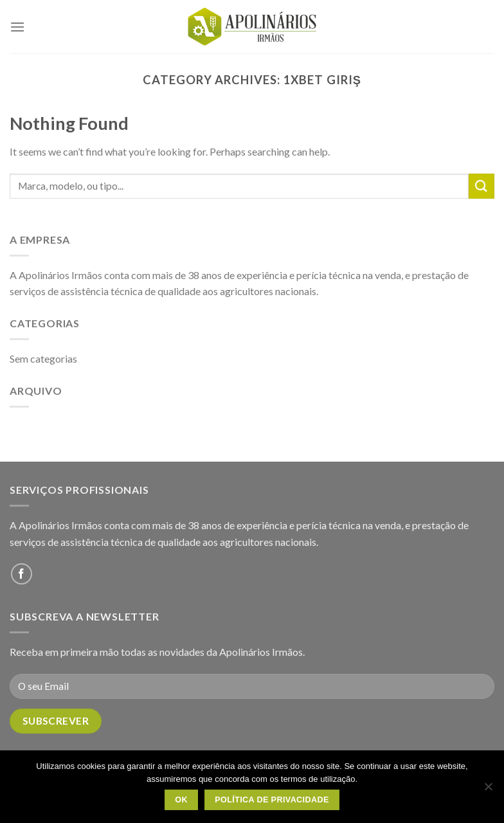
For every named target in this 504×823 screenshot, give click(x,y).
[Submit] (482, 186)
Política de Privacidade (272, 800)
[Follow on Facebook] (22, 574)
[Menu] (17, 27)
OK (181, 800)
